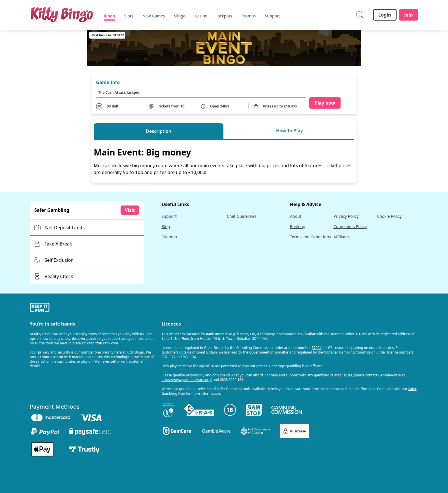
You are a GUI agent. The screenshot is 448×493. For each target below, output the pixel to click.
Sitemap (169, 237)
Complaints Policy (350, 226)
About (296, 216)
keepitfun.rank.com (103, 343)
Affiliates (342, 237)
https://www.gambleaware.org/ (187, 380)
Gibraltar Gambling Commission (350, 352)
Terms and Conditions (310, 237)
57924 (317, 348)
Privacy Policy (346, 216)
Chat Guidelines (242, 216)
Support (169, 216)
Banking (298, 226)
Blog (166, 226)
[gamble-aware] (92, 308)
